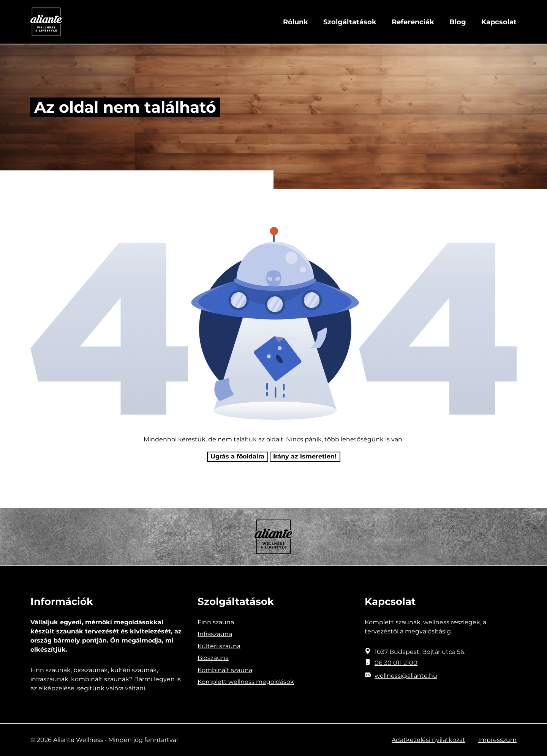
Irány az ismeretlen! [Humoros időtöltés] (305, 456)
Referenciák (413, 22)
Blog (458, 22)
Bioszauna (213, 658)
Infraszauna (215, 634)
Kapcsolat (499, 22)
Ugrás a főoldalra (237, 456)
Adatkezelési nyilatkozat (428, 740)
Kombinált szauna (225, 670)
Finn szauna (216, 622)
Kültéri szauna (219, 646)
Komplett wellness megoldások (246, 682)
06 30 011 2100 (396, 663)
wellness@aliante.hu (406, 676)
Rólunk (296, 22)
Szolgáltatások (350, 22)
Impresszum (497, 740)
